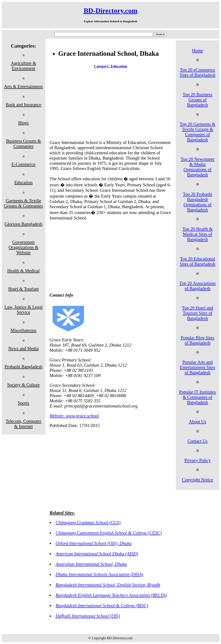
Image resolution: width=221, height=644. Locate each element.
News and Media (23, 348)
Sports (23, 403)
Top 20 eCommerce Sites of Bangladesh (198, 72)
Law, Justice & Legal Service (24, 309)
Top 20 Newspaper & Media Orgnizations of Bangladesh (198, 167)
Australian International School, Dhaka (91, 564)
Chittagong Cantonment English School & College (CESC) (109, 533)
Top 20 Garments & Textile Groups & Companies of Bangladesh (197, 132)
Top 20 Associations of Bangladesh (197, 286)
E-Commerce (23, 164)
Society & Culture (23, 385)
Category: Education (110, 66)
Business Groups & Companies (24, 143)
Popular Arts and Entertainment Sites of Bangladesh (197, 367)
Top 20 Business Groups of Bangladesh (198, 100)
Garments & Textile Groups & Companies (23, 203)
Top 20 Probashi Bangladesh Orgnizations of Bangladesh (197, 202)
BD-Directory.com (110, 11)
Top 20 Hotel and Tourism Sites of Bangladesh (198, 313)
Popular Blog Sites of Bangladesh (197, 340)
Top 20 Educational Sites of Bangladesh (198, 261)
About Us (197, 421)
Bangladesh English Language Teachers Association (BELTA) (111, 595)
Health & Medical (24, 271)
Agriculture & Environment (23, 66)
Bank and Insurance (23, 105)
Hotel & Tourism (23, 289)
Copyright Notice (198, 480)
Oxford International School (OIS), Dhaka (93, 543)
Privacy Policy (197, 460)
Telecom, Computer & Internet (23, 424)
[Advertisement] (111, 105)
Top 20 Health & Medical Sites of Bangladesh (197, 234)
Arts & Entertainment (24, 86)
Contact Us (198, 441)
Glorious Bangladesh (23, 224)
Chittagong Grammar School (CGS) (88, 522)
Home (198, 50)
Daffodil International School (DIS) (88, 616)
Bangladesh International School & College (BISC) (102, 605)
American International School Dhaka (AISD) (97, 554)
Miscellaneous (24, 330)
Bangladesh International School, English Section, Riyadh (108, 585)
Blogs (24, 123)
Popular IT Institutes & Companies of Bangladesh (198, 397)
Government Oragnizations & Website (24, 247)
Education (24, 182)
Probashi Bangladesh (23, 367)
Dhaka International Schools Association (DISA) (99, 574)
